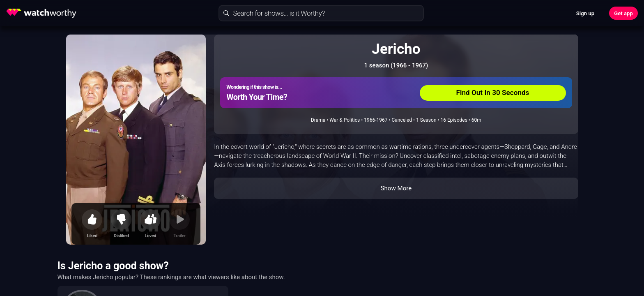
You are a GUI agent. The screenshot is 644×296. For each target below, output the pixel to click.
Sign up (585, 13)
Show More (396, 188)
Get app (623, 13)
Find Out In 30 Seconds (493, 92)
